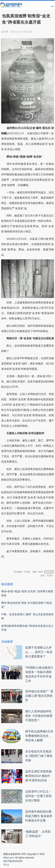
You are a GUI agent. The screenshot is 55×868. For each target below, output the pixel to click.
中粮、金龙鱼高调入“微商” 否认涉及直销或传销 (27, 616)
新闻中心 (49, 572)
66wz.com (9, 858)
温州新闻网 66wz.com (27, 564)
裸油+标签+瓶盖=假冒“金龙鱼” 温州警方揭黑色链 (27, 593)
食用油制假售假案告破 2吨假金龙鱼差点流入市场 (27, 628)
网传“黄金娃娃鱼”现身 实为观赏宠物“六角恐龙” (27, 605)
